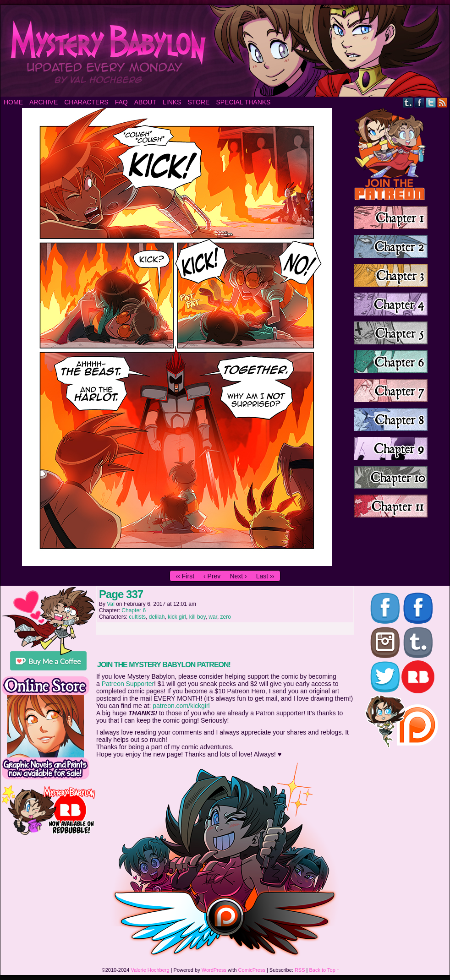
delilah (157, 617)
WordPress (214, 970)
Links (172, 102)
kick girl (177, 617)
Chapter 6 (134, 610)
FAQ (121, 102)
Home (13, 102)
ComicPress (252, 970)
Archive (44, 102)
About (145, 102)
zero (226, 617)
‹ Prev (212, 576)
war (213, 617)
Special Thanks (243, 102)
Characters (86, 102)
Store (198, 102)
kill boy (198, 617)
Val (110, 604)
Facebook (420, 102)
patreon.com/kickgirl (181, 706)
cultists (137, 617)
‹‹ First (185, 576)
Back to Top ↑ (324, 970)
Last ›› (265, 576)
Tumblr (408, 102)
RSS (442, 102)
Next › (238, 576)
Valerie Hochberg (150, 970)
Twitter (431, 102)
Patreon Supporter (128, 684)
